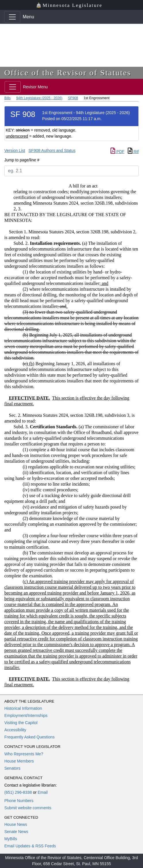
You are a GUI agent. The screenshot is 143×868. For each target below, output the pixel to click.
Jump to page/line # (22, 160)
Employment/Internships (26, 715)
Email (43, 792)
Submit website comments (28, 808)
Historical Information (23, 708)
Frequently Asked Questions (29, 737)
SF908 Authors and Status (52, 150)
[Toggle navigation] (12, 17)
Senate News (16, 832)
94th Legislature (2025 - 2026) (39, 98)
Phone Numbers (19, 801)
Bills (7, 98)
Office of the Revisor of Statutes (68, 73)
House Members (19, 761)
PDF (117, 152)
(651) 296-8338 (18, 792)
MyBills (11, 839)
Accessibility (15, 730)
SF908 (73, 98)
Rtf (133, 152)
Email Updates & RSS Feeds (30, 846)
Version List (15, 150)
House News (16, 824)
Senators (12, 768)
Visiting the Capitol (21, 723)
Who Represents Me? (24, 754)
